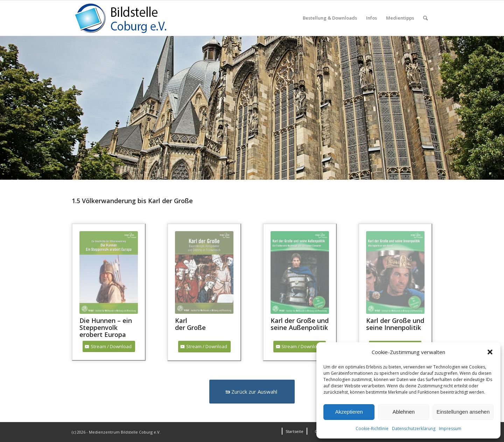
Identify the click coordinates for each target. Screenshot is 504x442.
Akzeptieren (349, 412)
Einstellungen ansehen (463, 412)
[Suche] (425, 18)
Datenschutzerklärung (414, 429)
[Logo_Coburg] (129, 18)
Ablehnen (403, 412)
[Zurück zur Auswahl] (252, 392)
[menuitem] (330, 18)
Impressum (450, 429)
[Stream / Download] (109, 347)
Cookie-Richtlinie (372, 429)
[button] (490, 352)
